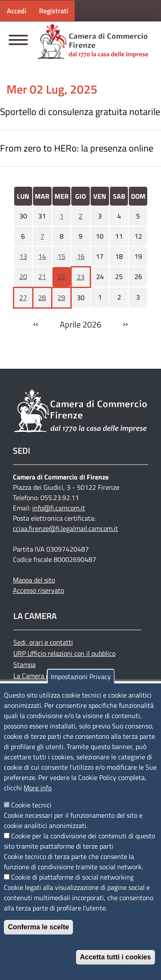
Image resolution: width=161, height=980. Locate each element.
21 (42, 276)
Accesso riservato (38, 590)
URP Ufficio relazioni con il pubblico (64, 653)
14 (42, 256)
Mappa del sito (34, 580)
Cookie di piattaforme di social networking (72, 877)
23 (81, 277)
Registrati (54, 11)
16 (81, 256)
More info (38, 788)
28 (42, 297)
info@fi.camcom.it (59, 508)
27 (23, 297)
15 (61, 256)
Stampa (24, 664)
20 (23, 276)
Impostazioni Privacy (81, 677)
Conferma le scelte (38, 927)
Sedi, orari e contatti (43, 642)
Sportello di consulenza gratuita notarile (80, 112)
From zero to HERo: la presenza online (77, 148)
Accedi (17, 11)
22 (61, 276)
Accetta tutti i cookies (115, 957)
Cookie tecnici (31, 805)
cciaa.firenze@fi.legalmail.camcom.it (65, 528)
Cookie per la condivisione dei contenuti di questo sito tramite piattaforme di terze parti (79, 841)
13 (23, 256)
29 (61, 297)
